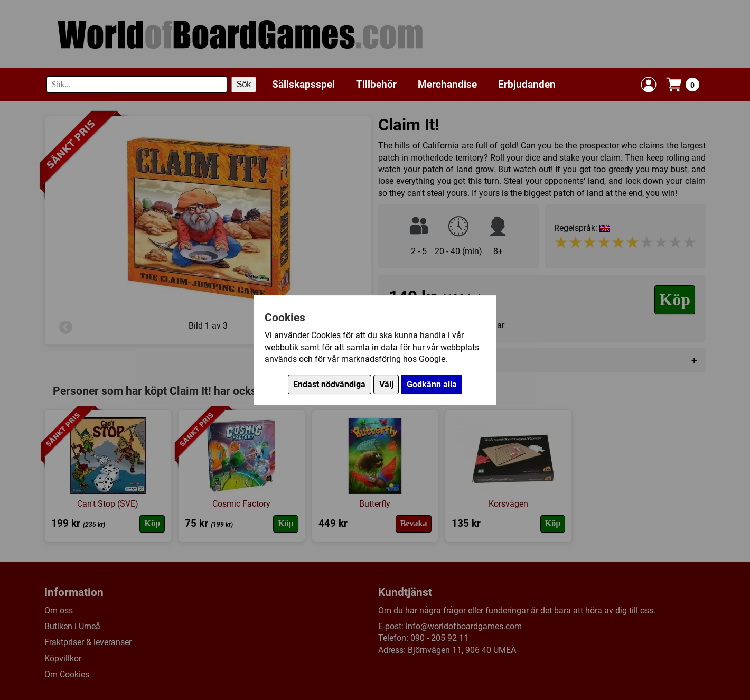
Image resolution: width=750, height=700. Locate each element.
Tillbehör (376, 84)
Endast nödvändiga (329, 384)
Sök (244, 84)
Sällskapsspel (303, 84)
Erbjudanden (527, 84)
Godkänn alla (432, 384)
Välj (386, 384)
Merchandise (447, 84)
